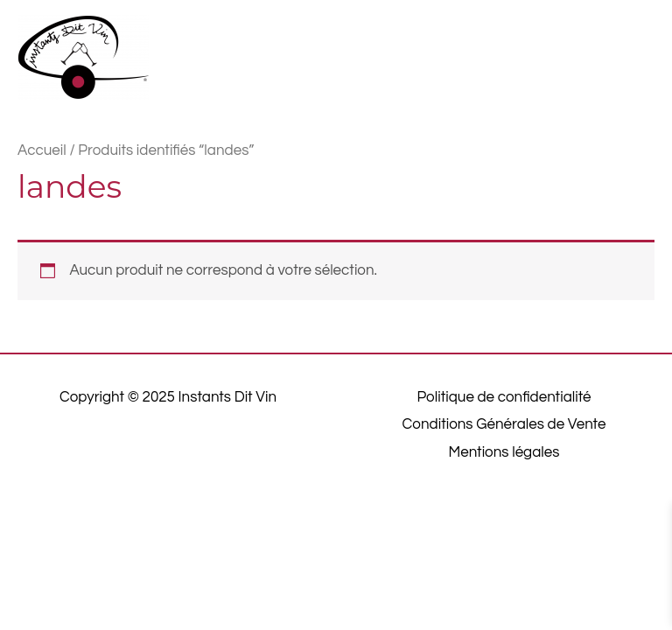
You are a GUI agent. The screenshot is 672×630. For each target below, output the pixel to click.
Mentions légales (504, 452)
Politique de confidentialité (504, 397)
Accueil (42, 150)
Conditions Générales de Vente (504, 424)
